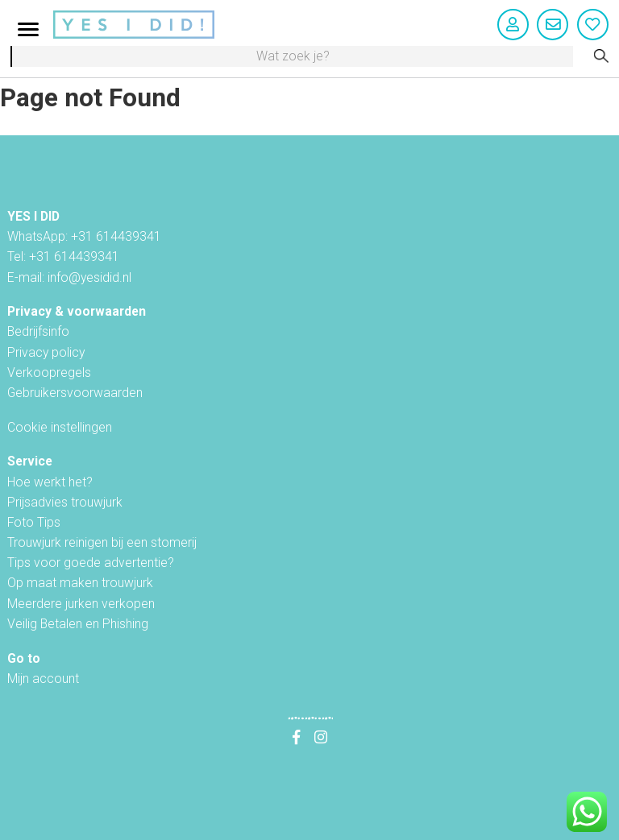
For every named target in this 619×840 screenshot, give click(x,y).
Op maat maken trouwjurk (80, 583)
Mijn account (43, 679)
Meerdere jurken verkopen (81, 604)
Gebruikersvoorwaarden (75, 393)
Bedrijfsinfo (38, 331)
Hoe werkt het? (50, 482)
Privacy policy (46, 352)
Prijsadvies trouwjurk (65, 502)
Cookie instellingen (60, 427)
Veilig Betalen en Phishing (78, 624)
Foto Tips (34, 522)
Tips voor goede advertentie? (91, 563)
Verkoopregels (49, 372)
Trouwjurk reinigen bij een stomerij (102, 542)
